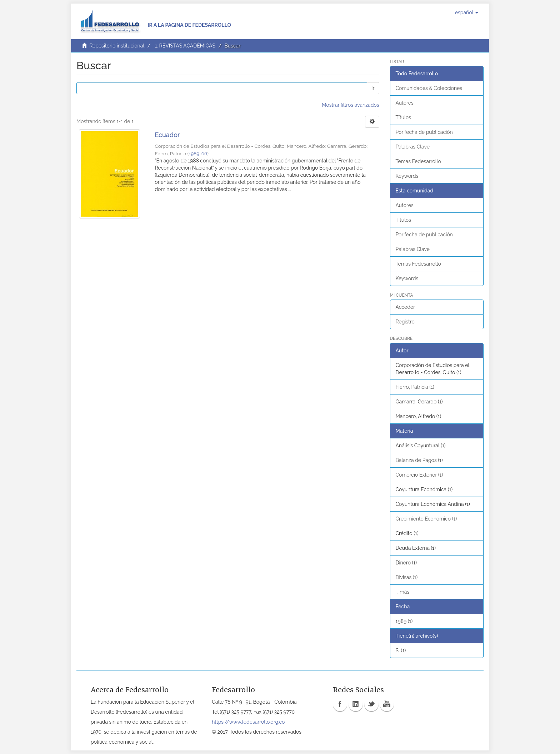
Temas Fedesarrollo (418, 161)
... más (403, 592)
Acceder (406, 307)
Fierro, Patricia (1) (415, 387)
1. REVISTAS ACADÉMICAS (185, 46)
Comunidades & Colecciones (429, 88)
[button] (467, 12)
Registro (405, 322)
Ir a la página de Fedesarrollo (189, 25)
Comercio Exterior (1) (419, 475)
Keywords (407, 176)
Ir (373, 88)
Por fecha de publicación (424, 132)
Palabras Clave (413, 147)
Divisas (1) (407, 577)
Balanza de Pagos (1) (419, 460)
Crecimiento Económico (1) (426, 519)
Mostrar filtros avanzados (350, 105)
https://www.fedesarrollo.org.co (248, 722)
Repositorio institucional (117, 46)
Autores (405, 103)
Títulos (403, 117)
